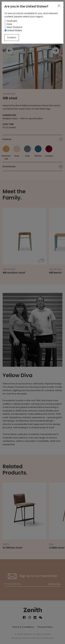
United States (13, 30)
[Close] (59, 6)
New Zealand (13, 27)
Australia (11, 21)
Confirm (12, 38)
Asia (8, 24)
